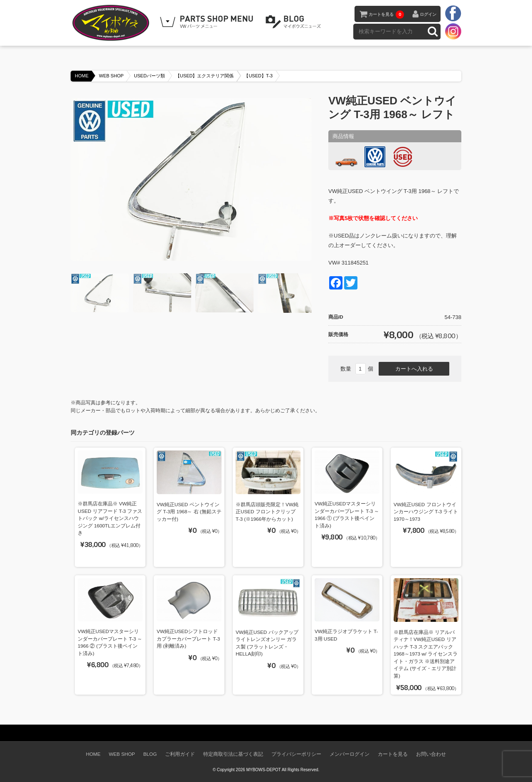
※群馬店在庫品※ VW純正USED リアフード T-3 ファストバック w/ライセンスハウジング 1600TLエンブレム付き (110, 518)
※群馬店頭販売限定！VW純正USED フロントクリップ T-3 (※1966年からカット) (267, 512)
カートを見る (386, 15)
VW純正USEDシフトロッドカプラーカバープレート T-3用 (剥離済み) (188, 638)
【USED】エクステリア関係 (205, 76)
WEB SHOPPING (208, 22)
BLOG (295, 22)
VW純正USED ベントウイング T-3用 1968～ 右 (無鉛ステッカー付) (189, 512)
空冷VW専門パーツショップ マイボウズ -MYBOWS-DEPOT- (112, 23)
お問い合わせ (431, 754)
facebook (453, 14)
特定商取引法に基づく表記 (233, 754)
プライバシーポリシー (296, 754)
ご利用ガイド (180, 754)
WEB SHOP (111, 76)
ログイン (428, 14)
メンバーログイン (350, 754)
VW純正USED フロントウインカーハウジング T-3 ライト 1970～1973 (426, 512)
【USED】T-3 (258, 76)
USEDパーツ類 (149, 76)
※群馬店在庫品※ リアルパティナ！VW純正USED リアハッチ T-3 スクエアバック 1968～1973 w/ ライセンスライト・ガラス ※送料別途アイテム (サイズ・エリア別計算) (426, 654)
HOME (82, 76)
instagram (453, 31)
